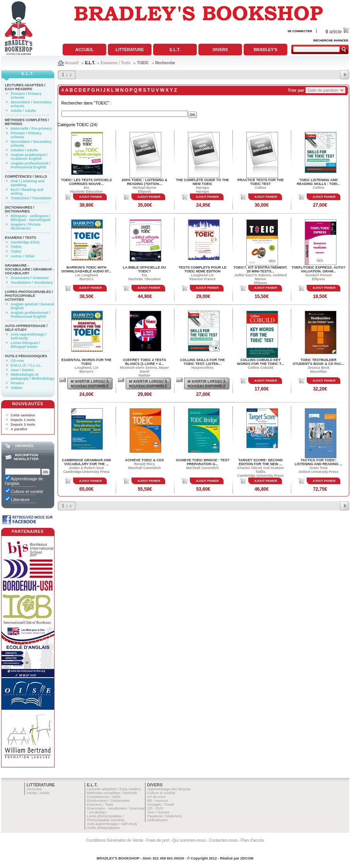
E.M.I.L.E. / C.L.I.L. (26, 365)
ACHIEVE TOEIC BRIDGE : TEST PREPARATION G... (202, 462)
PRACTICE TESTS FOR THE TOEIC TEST (261, 182)
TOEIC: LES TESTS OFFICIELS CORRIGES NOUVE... (86, 182)
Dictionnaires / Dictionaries (20, 209)
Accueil (85, 50)
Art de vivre (156, 797)
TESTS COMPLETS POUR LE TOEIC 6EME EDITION (202, 269)
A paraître (19, 429)
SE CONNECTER (300, 31)
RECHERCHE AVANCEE (331, 40)
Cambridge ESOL (26, 242)
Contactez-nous (223, 840)
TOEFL (17, 247)
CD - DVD (155, 808)
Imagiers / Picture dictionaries (26, 226)
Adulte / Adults (23, 111)
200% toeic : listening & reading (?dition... (145, 182)
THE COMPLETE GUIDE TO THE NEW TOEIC (202, 182)
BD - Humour (158, 801)
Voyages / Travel (161, 805)
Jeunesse (34, 789)
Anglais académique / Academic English (29, 157)
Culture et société (161, 793)
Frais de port (158, 840)
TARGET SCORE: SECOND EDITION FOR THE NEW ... (260, 462)
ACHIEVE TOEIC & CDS (144, 460)
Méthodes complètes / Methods (112, 793)
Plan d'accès (252, 840)
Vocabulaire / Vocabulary (32, 282)
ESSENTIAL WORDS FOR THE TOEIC (86, 362)
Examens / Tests (116, 63)
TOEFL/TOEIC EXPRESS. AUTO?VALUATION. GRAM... (319, 269)
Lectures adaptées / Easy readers (25, 87)
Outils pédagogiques (26, 356)
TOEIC (143, 63)
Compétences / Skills (26, 176)
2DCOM (247, 858)
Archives (24, 446)
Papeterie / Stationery (165, 816)
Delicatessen (158, 820)
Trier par (296, 90)
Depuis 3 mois (23, 425)
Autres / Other (23, 256)
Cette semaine (23, 415)
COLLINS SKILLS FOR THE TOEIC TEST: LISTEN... (203, 362)
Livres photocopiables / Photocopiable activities (29, 296)
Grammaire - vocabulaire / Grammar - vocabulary (30, 269)
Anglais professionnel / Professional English (31, 165)
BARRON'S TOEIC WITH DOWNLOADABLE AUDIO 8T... (86, 269)
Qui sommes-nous (189, 840)
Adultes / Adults (25, 150)
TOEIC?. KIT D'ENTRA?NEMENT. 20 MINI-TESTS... (260, 269)
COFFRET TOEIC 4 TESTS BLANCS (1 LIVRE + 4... (144, 362)
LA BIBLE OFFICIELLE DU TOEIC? (145, 269)
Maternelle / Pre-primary (31, 128)
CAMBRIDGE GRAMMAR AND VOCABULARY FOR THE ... (87, 462)
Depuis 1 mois (23, 420)
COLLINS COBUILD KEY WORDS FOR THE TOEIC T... (260, 362)
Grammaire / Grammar (30, 278)
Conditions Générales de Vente (115, 840)
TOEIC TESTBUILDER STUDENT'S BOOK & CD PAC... (318, 362)
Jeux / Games (22, 370)
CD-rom (17, 361)
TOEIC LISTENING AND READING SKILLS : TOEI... (318, 182)
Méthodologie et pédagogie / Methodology (32, 377)
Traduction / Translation (31, 198)
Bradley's (265, 50)
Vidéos (17, 388)
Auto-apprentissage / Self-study (26, 328)
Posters (17, 383)
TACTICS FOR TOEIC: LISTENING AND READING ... (319, 462)
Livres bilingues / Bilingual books (26, 345)
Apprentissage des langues (169, 789)
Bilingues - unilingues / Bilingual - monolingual (31, 218)
